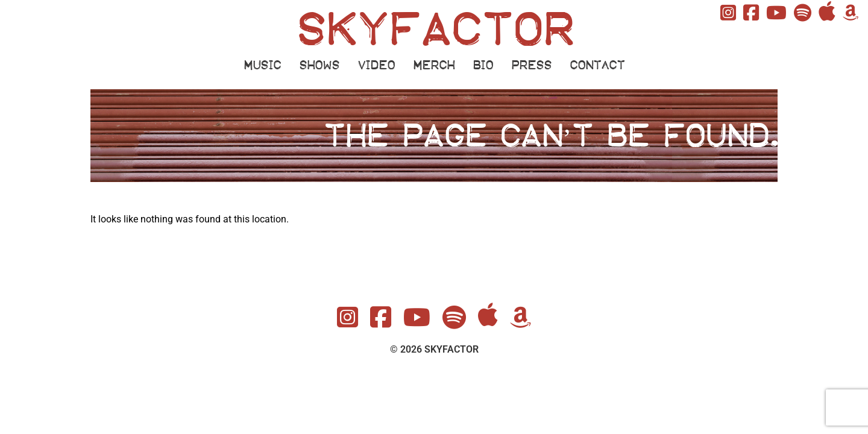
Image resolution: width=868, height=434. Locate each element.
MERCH (434, 65)
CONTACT (597, 65)
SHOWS (319, 65)
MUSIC (262, 65)
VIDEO (376, 65)
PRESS (531, 65)
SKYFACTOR (434, 29)
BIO (483, 65)
